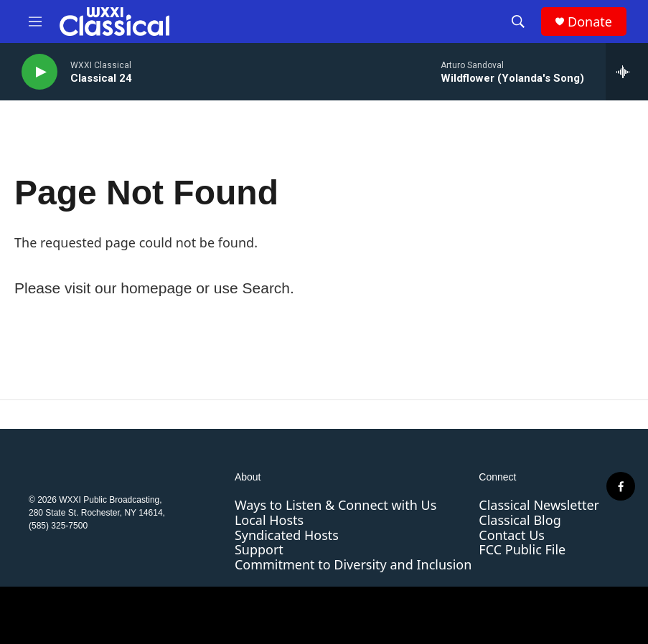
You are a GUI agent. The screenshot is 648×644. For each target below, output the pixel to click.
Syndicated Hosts (287, 535)
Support (259, 549)
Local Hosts (269, 520)
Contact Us (512, 535)
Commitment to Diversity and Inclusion (353, 564)
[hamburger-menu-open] (35, 22)
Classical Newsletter (539, 505)
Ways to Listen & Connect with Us (335, 505)
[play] (39, 72)
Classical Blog (520, 520)
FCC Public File (522, 549)
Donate (590, 22)
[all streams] (627, 72)
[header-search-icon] (518, 22)
